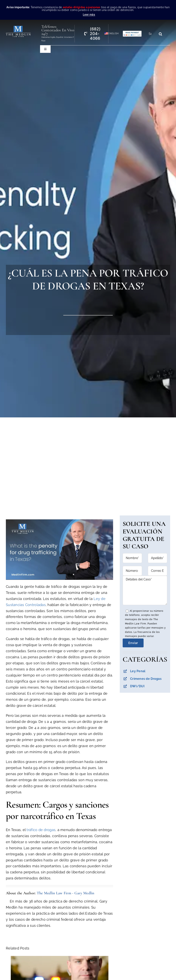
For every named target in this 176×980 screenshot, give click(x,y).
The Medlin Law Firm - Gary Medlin (66, 893)
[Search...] (152, 34)
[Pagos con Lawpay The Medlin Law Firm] (132, 32)
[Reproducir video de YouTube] (60, 550)
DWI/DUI (137, 686)
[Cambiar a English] (110, 34)
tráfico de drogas (41, 830)
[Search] (160, 34)
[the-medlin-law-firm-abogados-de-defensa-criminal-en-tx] (18, 27)
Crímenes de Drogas (146, 679)
